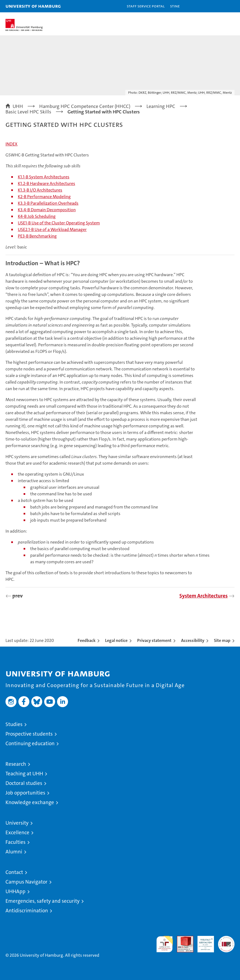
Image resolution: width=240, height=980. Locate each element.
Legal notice (116, 640)
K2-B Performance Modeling (44, 197)
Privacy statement (154, 640)
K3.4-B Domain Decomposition (47, 210)
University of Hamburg (33, 6)
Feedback (87, 640)
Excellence (17, 832)
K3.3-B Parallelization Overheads (48, 203)
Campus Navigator (26, 882)
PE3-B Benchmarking (37, 236)
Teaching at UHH (24, 774)
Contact (14, 872)
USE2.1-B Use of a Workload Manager (52, 229)
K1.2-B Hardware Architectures (46, 183)
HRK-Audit (203, 942)
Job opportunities (25, 793)
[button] (219, 6)
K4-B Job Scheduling (37, 216)
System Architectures (204, 596)
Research (16, 764)
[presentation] (8, 596)
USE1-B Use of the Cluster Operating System (59, 223)
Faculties (15, 842)
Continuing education (30, 743)
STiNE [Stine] (175, 6)
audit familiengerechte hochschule (165, 944)
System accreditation (226, 942)
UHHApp (15, 891)
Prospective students (29, 734)
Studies (14, 724)
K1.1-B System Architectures (44, 177)
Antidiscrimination (27, 911)
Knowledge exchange (30, 802)
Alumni (14, 852)
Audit (182, 939)
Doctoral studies (24, 783)
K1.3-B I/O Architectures (40, 190)
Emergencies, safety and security (43, 901)
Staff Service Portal (146, 6)
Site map (222, 640)
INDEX (12, 144)
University (17, 823)
